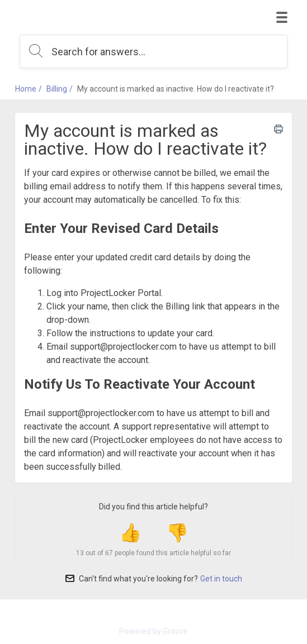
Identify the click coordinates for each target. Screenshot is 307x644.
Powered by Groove (153, 631)
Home (26, 89)
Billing (57, 89)
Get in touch (221, 579)
